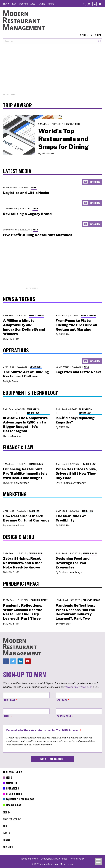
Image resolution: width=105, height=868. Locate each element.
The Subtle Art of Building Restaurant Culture (26, 374)
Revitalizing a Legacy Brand (27, 214)
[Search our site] (50, 41)
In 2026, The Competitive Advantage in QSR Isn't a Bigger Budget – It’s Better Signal (25, 424)
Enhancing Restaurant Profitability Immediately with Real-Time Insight (25, 473)
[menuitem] (6, 4)
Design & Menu (36, 553)
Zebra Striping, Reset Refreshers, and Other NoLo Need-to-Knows (23, 563)
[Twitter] (89, 4)
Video (34, 187)
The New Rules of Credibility (71, 518)
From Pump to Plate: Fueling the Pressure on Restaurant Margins (76, 325)
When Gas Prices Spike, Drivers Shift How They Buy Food (76, 473)
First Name (10, 700)
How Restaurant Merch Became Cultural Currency (26, 518)
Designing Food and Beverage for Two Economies (73, 563)
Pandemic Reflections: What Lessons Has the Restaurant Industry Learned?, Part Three (23, 612)
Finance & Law (36, 464)
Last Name (62, 700)
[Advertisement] (52, 72)
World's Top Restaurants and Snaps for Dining (63, 139)
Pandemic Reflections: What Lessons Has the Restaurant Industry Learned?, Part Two (75, 612)
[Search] (100, 41)
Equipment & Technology (33, 411)
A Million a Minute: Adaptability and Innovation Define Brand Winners (24, 327)
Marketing (34, 511)
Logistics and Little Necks (26, 193)
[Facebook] (84, 4)
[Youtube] (100, 4)
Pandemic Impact (39, 600)
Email (7, 716)
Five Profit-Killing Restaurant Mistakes (38, 235)
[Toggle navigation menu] (98, 861)
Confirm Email (64, 716)
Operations (36, 367)
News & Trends (73, 124)
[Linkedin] (94, 4)
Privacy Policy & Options (78, 687)
